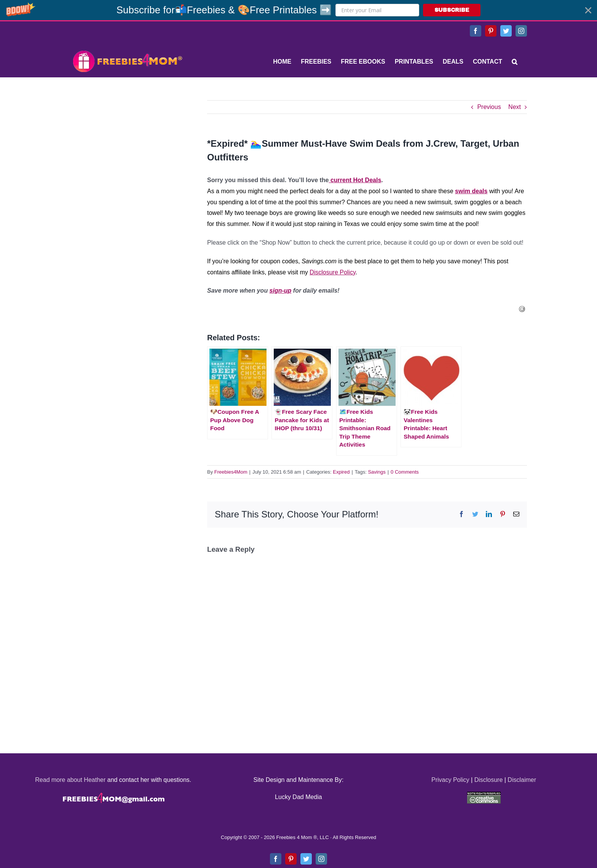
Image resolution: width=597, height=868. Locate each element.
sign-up (281, 291)
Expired (341, 472)
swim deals (471, 191)
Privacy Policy (450, 780)
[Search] (515, 62)
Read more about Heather (70, 780)
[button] (298, 10)
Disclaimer (522, 780)
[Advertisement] (127, 148)
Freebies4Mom (231, 472)
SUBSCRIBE (452, 10)
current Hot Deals (355, 180)
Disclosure (489, 780)
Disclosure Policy (333, 272)
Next (515, 107)
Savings (377, 472)
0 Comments (405, 472)
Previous (489, 107)
